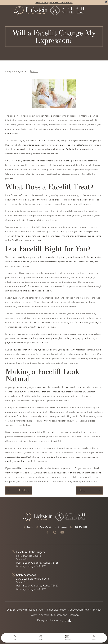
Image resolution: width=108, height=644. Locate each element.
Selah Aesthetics (26, 575)
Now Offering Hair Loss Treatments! (54, 2)
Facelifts (9, 195)
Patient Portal (43, 527)
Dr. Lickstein (11, 161)
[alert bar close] (106, 2)
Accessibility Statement (53, 615)
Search (27, 527)
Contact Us (60, 527)
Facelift (35, 71)
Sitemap (74, 615)
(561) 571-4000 (78, 527)
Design (41, 620)
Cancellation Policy (79, 610)
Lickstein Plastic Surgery (31, 552)
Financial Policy (56, 610)
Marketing (57, 620)
